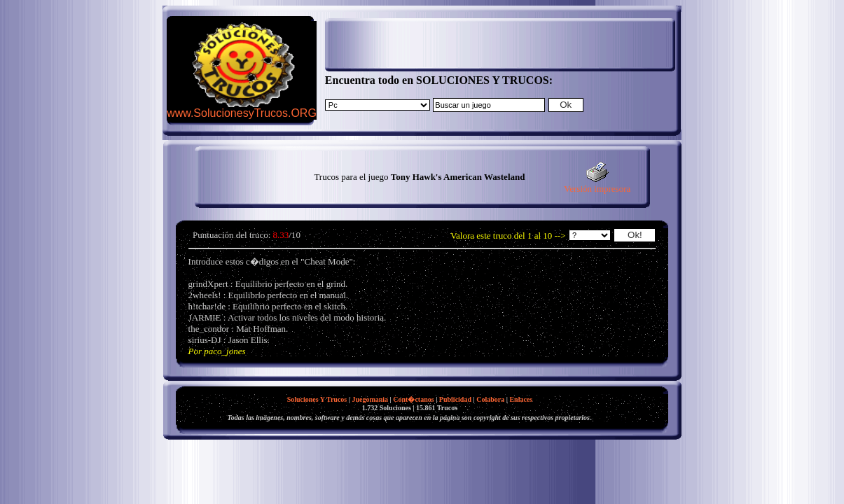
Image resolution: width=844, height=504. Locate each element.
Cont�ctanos (413, 399)
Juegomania (370, 399)
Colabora (490, 399)
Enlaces (521, 399)
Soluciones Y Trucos (317, 399)
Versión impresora (597, 184)
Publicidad (455, 399)
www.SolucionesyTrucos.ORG (242, 113)
